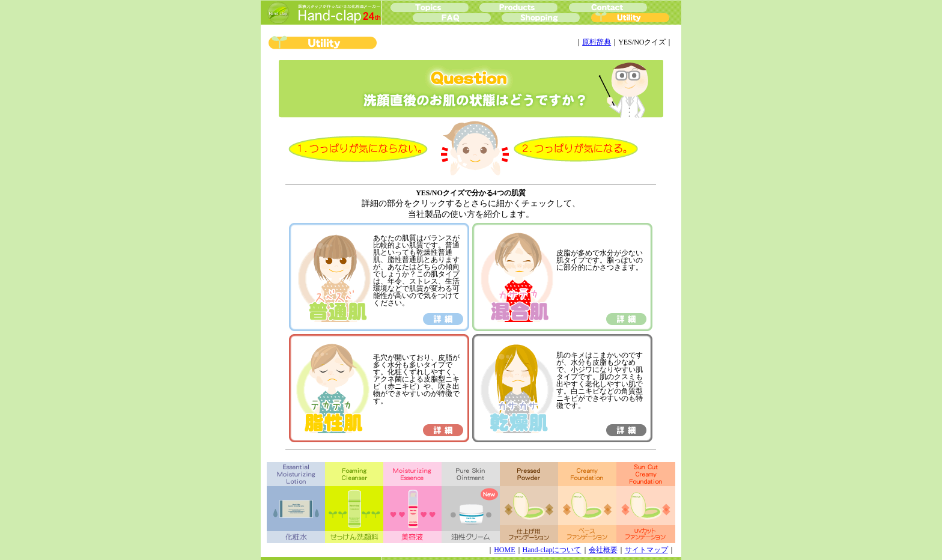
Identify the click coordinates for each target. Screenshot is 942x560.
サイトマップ (646, 550)
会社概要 (603, 550)
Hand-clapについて (552, 550)
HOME (504, 550)
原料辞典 (597, 42)
